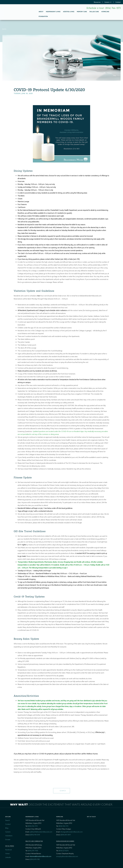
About (41, 12)
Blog (7, 828)
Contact (118, 2)
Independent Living (53, 12)
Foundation (43, 16)
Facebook (9, 850)
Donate (8, 840)
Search (7, 820)
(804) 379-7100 (33, 851)
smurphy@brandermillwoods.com (67, 856)
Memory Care (82, 12)
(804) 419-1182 (35, 859)
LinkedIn (8, 857)
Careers (107, 2)
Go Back (63, 791)
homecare (105, 12)
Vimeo (7, 854)
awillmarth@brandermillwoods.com (41, 832)
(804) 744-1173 (113, 8)
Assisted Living (69, 12)
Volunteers (9, 836)
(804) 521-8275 (64, 851)
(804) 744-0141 (35, 835)
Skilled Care (94, 12)
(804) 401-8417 (66, 835)
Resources (97, 2)
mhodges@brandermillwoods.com (71, 832)
